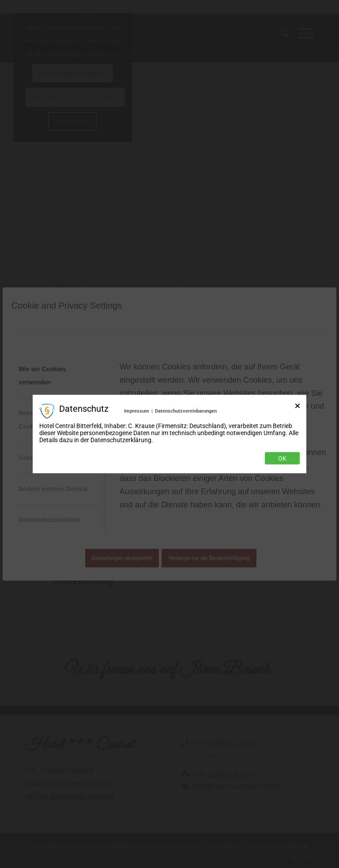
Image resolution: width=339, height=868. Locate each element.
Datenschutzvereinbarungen (186, 411)
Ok (282, 458)
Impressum (137, 411)
